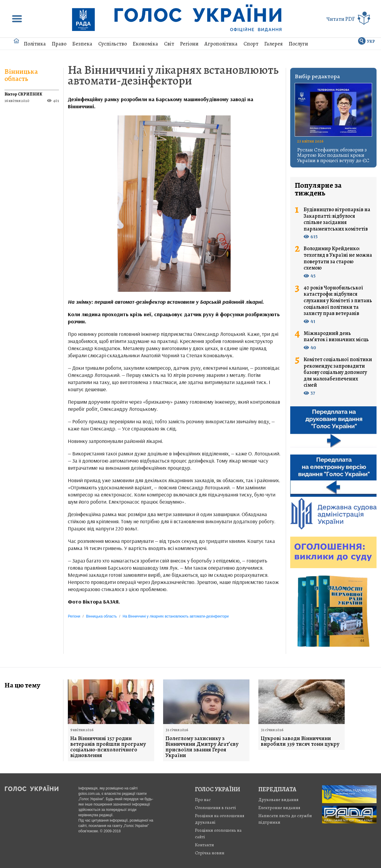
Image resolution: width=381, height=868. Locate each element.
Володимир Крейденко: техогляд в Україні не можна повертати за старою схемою (338, 258)
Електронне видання (279, 808)
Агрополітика (221, 44)
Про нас (203, 800)
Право (59, 44)
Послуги (298, 44)
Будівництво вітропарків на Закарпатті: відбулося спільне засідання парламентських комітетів (337, 219)
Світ (169, 44)
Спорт (251, 44)
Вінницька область (21, 75)
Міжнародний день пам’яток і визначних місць (336, 337)
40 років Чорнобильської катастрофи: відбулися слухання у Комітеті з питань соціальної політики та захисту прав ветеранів (338, 301)
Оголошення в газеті (216, 808)
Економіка (145, 44)
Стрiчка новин (210, 853)
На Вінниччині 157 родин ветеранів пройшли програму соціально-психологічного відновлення (108, 747)
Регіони (189, 44)
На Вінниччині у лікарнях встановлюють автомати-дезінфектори (173, 75)
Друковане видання (278, 800)
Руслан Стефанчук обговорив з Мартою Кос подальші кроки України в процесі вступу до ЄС (333, 155)
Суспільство (113, 44)
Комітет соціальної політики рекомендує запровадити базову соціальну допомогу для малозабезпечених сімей (338, 372)
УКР (371, 41)
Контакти (204, 845)
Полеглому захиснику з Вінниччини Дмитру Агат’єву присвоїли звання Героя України (202, 747)
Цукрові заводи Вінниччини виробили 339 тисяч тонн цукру (300, 741)
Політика (35, 44)
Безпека (82, 44)
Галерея (274, 44)
